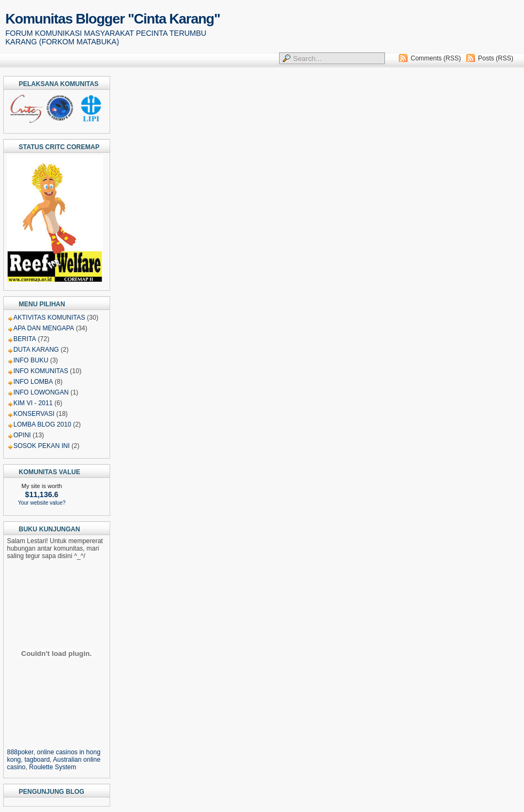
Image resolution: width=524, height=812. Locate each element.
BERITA (25, 339)
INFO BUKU (31, 360)
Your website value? (41, 503)
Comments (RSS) (436, 58)
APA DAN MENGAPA (44, 328)
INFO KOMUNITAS (41, 371)
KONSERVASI (34, 414)
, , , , (56, 756)
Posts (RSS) (496, 58)
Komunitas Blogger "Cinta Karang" (113, 19)
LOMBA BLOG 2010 (42, 424)
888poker (20, 752)
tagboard (37, 760)
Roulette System (52, 767)
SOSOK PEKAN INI (41, 446)
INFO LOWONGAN (41, 392)
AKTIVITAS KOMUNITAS (49, 318)
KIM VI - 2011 (33, 403)
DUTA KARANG (36, 350)
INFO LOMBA (33, 382)
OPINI (22, 435)
